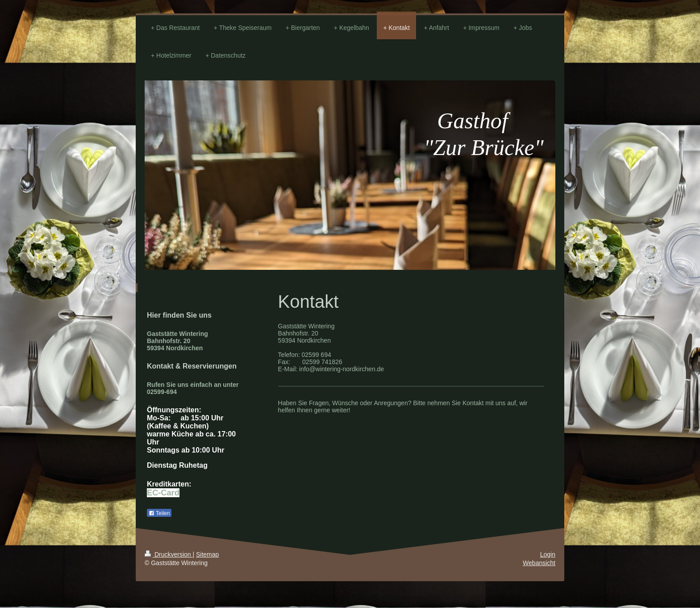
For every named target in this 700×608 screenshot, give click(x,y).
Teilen (159, 513)
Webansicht (539, 563)
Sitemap (207, 554)
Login (548, 554)
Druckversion (169, 554)
